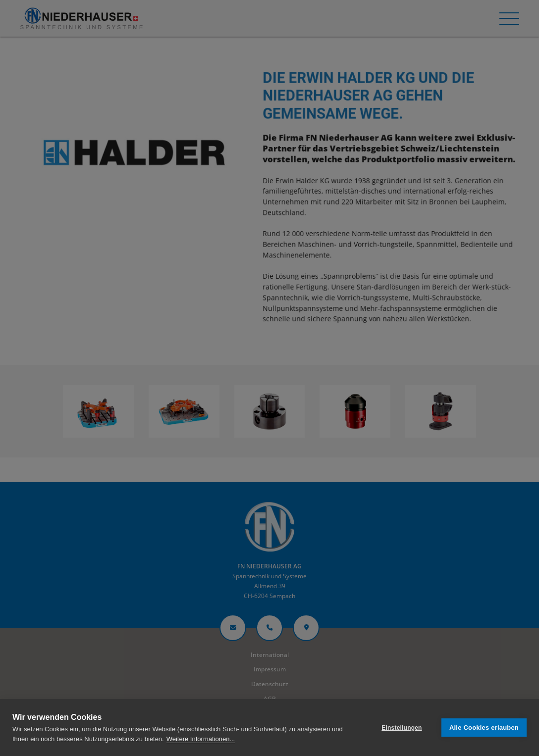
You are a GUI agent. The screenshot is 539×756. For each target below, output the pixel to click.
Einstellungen (402, 728)
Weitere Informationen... (201, 739)
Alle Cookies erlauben (484, 728)
